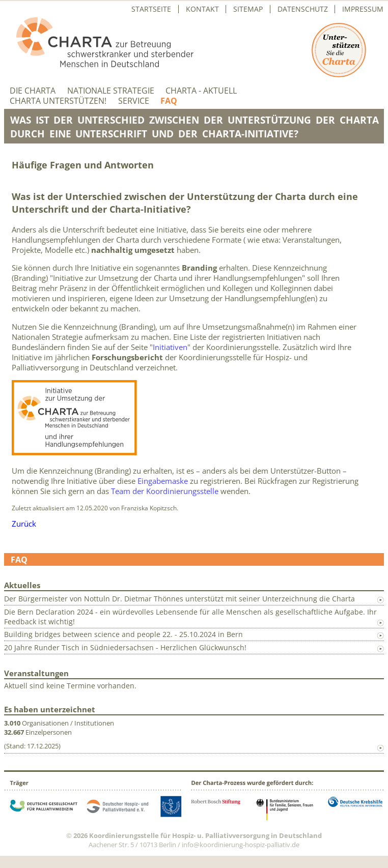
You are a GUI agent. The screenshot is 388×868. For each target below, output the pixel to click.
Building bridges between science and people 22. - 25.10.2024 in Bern (123, 634)
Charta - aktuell (201, 91)
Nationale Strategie (111, 91)
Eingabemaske (163, 481)
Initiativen (170, 347)
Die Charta (33, 91)
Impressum (363, 9)
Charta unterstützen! (58, 101)
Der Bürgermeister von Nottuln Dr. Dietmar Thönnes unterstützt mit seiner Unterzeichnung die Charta (179, 599)
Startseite (151, 9)
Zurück (24, 524)
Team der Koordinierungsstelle (165, 491)
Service (134, 101)
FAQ (169, 101)
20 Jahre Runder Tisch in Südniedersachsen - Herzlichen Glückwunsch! (125, 647)
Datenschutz (303, 9)
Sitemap (248, 9)
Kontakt (202, 9)
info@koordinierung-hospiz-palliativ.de (241, 845)
